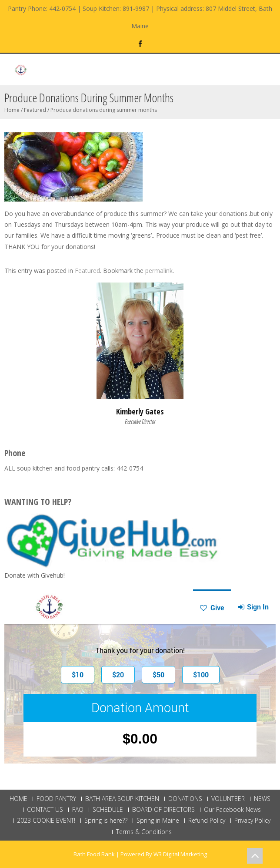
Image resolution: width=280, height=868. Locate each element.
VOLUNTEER (228, 799)
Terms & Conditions (144, 832)
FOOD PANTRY (56, 799)
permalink (159, 271)
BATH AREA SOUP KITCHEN (122, 799)
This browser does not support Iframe (140, 676)
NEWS (262, 799)
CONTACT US (45, 810)
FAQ (78, 810)
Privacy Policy (252, 821)
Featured (35, 110)
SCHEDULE (108, 810)
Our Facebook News (232, 810)
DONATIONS (185, 799)
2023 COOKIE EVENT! (46, 821)
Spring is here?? (106, 821)
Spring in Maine (158, 821)
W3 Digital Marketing (180, 854)
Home (12, 110)
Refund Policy (207, 821)
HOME (18, 799)
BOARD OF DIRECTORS (163, 810)
